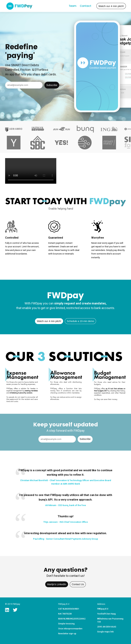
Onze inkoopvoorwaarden (70, 629)
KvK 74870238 (65, 614)
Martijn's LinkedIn (57, 584)
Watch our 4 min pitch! (111, 6)
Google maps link (105, 632)
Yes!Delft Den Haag (106, 614)
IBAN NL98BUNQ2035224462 (72, 619)
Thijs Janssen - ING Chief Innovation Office (66, 522)
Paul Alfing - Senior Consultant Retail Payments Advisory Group (66, 539)
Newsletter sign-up (67, 634)
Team (73, 6)
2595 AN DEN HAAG (107, 627)
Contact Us (78, 584)
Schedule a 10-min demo (81, 321)
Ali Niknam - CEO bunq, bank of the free (66, 505)
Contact (86, 6)
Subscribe (52, 85)
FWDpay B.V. (103, 609)
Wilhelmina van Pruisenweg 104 (110, 620)
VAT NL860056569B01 (69, 609)
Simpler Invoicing (66, 624)
